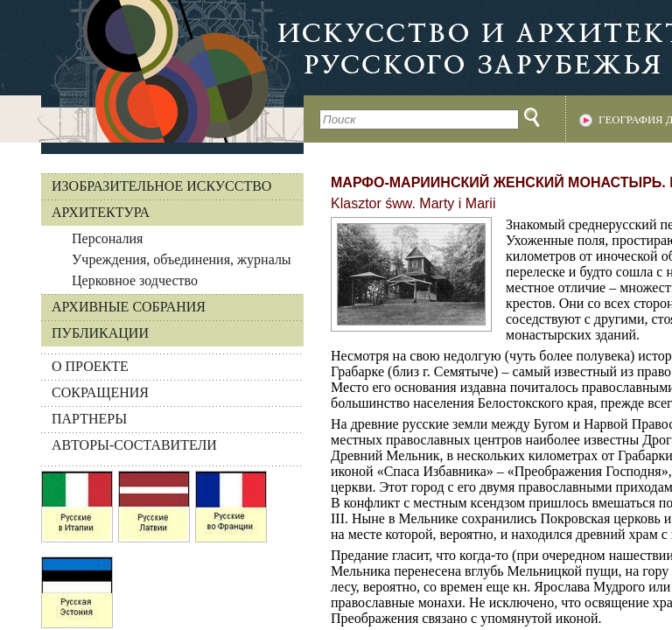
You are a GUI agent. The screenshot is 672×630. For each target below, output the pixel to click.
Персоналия (107, 238)
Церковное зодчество (135, 280)
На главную (152, 71)
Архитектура (101, 212)
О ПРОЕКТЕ (90, 366)
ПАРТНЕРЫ (89, 419)
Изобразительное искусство (161, 186)
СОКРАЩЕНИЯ (100, 392)
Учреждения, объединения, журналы (182, 259)
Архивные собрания (129, 307)
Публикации (100, 333)
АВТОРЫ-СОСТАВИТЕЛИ (134, 445)
